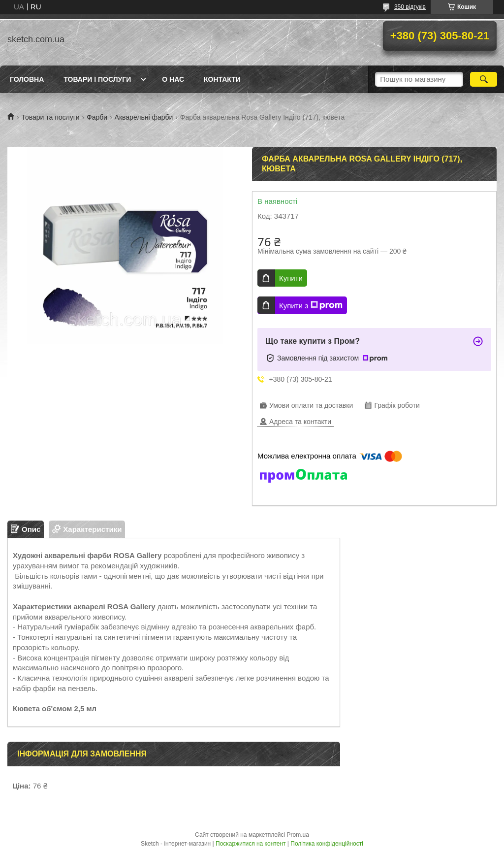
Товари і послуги (97, 79)
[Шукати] (484, 79)
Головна (27, 79)
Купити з (311, 305)
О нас (173, 79)
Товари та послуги (50, 117)
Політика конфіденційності (327, 844)
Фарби (97, 117)
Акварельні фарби (144, 117)
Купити (291, 278)
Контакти (222, 79)
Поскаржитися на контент (251, 844)
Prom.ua (298, 835)
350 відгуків (410, 7)
